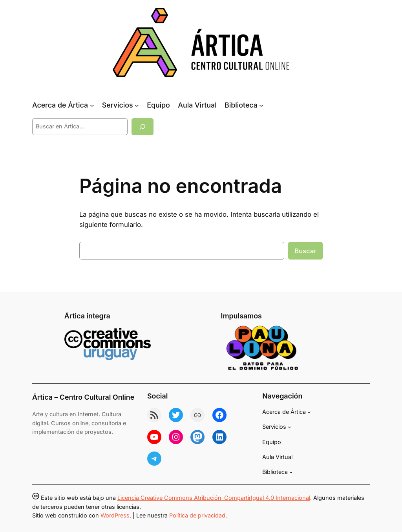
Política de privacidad (197, 515)
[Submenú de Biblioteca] (261, 105)
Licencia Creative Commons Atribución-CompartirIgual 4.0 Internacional (214, 498)
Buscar (305, 251)
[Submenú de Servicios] (137, 105)
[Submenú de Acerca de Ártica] (92, 105)
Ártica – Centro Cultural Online (83, 397)
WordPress (115, 515)
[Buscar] (143, 127)
